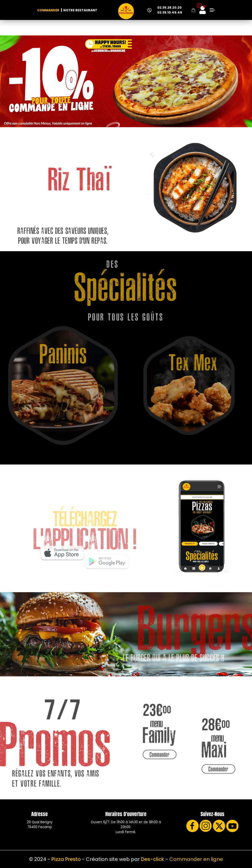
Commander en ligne (196, 859)
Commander (48, 10)
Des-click (153, 859)
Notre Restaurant (80, 10)
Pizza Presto (66, 859)
